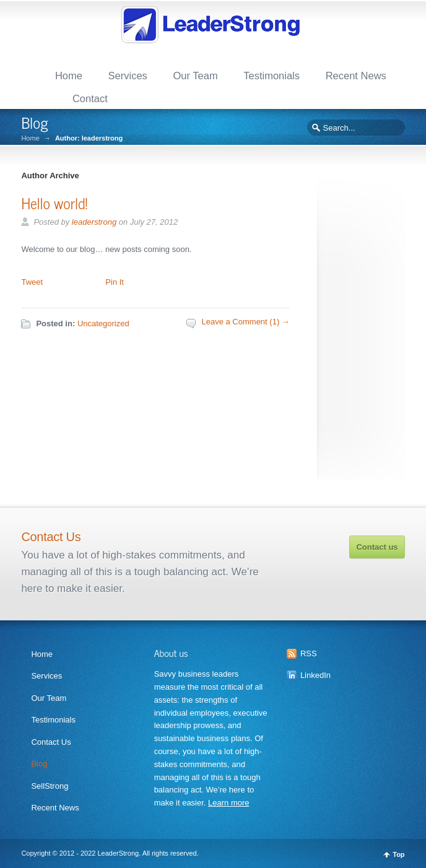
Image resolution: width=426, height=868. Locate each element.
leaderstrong (94, 222)
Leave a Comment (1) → (245, 322)
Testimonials (272, 76)
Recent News (356, 76)
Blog (39, 764)
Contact (90, 98)
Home (69, 76)
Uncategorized (103, 323)
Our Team (195, 76)
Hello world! (54, 203)
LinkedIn (315, 675)
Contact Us (51, 742)
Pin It (115, 282)
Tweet (32, 282)
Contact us (377, 547)
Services (128, 76)
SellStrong (50, 786)
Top (398, 855)
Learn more (228, 803)
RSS (309, 653)
